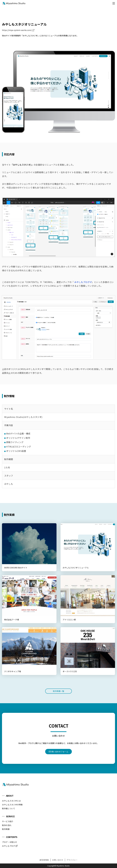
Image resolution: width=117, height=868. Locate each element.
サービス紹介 (8, 821)
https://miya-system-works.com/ (17, 30)
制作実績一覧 (58, 691)
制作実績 (6, 829)
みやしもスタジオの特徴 (12, 805)
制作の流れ (7, 825)
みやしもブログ (82, 282)
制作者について (9, 808)
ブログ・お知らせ (9, 842)
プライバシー (72, 860)
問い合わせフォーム (60, 752)
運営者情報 (44, 860)
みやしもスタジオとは (11, 801)
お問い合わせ (58, 860)
